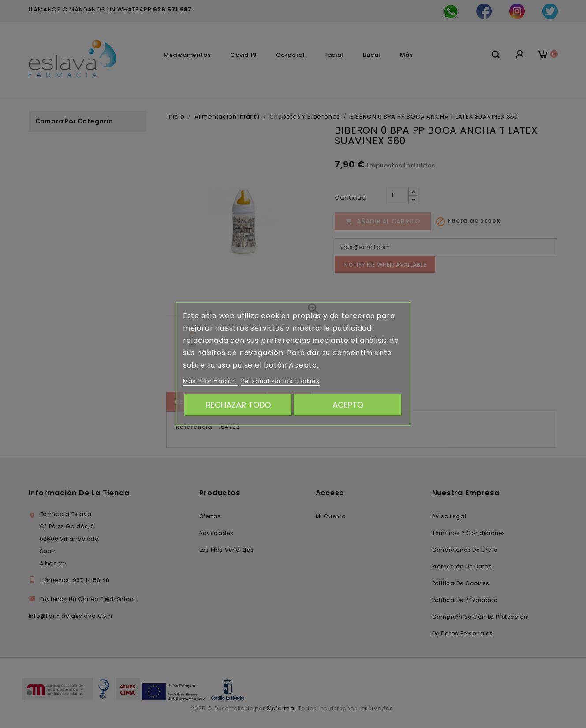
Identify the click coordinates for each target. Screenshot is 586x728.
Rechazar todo (238, 405)
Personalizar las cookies (280, 381)
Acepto (348, 405)
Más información (211, 381)
